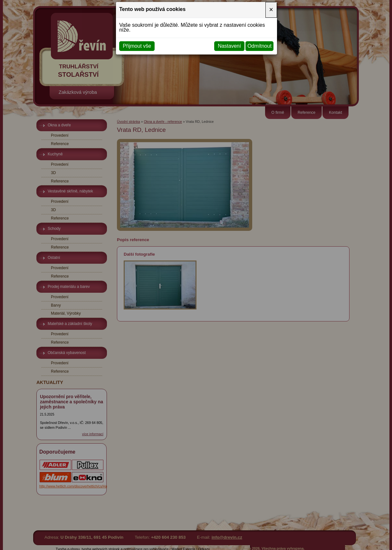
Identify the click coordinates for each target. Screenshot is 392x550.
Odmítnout (259, 46)
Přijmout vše (137, 46)
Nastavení (229, 46)
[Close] (271, 10)
